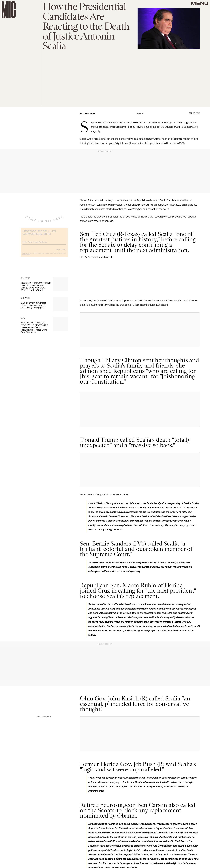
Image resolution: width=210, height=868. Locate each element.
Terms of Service (58, 255)
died (133, 123)
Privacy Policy (26, 257)
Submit (61, 251)
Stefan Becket (89, 114)
